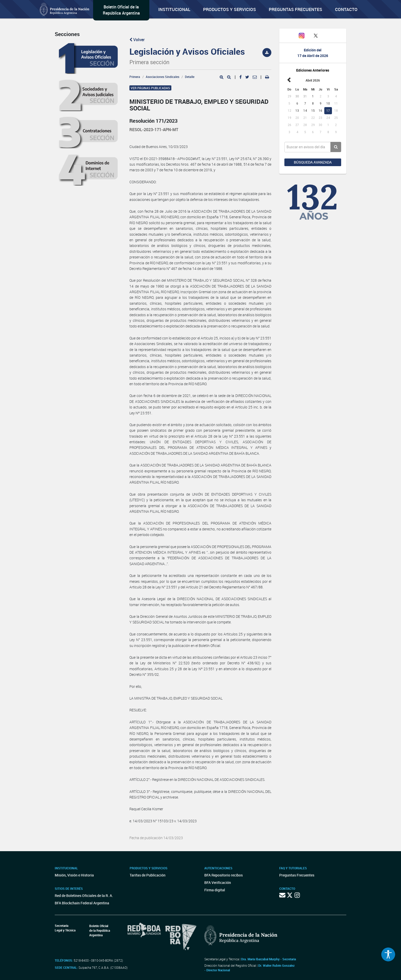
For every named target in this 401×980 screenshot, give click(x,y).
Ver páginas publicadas (150, 88)
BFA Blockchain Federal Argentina (82, 903)
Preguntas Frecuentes (296, 9)
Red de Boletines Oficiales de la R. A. (84, 896)
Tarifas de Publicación (148, 875)
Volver (137, 40)
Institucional (174, 9)
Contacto (346, 9)
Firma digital (215, 890)
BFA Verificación (218, 882)
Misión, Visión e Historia (74, 875)
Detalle (190, 77)
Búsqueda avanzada (313, 162)
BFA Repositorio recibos (224, 875)
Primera (135, 77)
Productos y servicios (230, 9)
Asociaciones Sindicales (163, 77)
